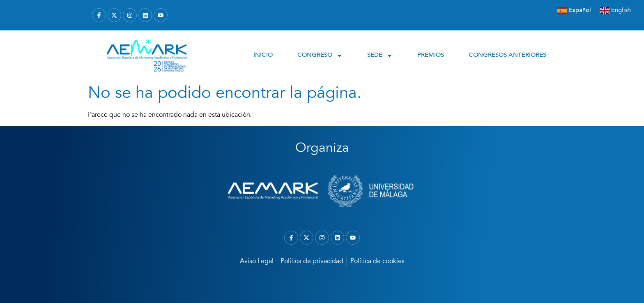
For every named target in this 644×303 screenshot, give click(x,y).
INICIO (263, 55)
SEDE (380, 56)
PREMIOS (431, 55)
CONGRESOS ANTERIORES (507, 55)
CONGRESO (320, 56)
